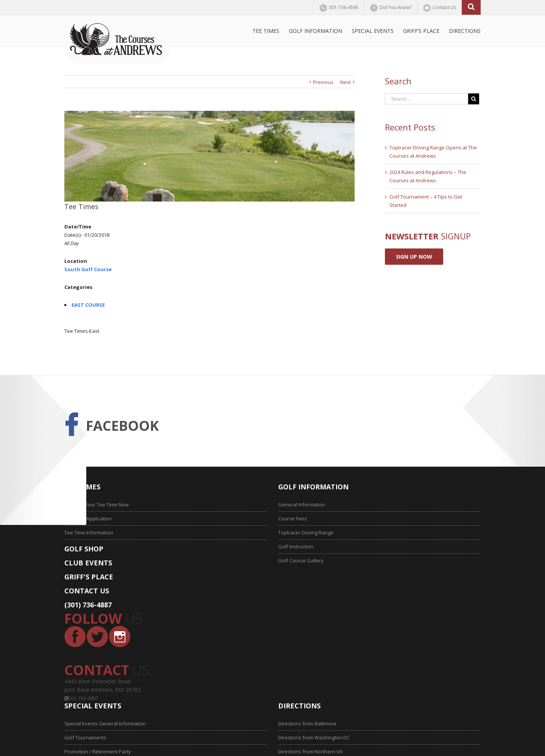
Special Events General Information (105, 723)
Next (346, 82)
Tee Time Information (89, 532)
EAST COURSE (88, 305)
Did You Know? (396, 7)
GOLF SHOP (84, 549)
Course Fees (293, 518)
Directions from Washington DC (314, 737)
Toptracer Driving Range (306, 532)
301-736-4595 (344, 7)
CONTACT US (87, 591)
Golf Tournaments (85, 737)
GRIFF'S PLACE (89, 577)
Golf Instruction (296, 546)
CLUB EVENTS (88, 563)
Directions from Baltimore (307, 723)
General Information (302, 505)
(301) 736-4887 (88, 605)
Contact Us (444, 7)
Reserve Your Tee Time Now (97, 505)
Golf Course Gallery (301, 560)
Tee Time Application (88, 518)
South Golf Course (88, 269)
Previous (323, 82)
